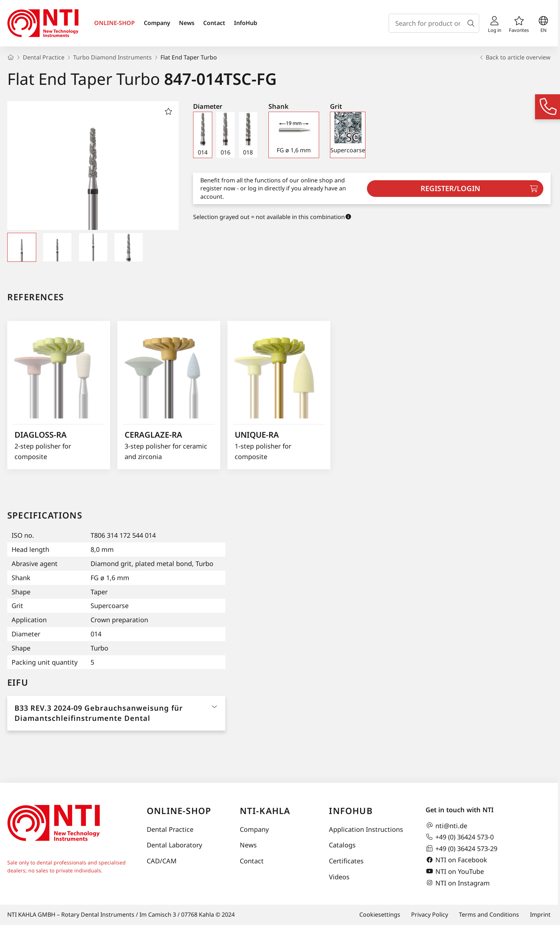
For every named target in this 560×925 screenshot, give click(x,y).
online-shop (179, 811)
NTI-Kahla (265, 811)
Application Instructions (366, 829)
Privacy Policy (430, 914)
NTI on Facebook (456, 860)
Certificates (346, 861)
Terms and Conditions (489, 914)
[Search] (472, 23)
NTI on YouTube (455, 871)
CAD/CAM (162, 861)
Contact (214, 23)
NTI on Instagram (458, 883)
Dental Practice (170, 829)
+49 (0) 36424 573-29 (461, 848)
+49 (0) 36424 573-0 (460, 837)
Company (157, 23)
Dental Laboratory (174, 845)
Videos (339, 877)
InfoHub (246, 23)
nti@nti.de (446, 826)
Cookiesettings (380, 914)
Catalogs (342, 845)
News (187, 23)
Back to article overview (515, 57)
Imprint (540, 914)
